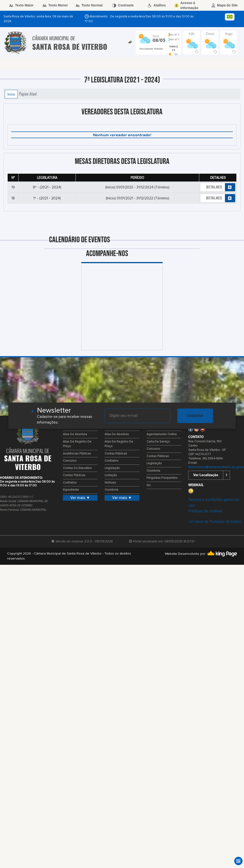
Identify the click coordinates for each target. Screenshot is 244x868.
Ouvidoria (111, 490)
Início (11, 94)
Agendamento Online (162, 434)
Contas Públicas (74, 475)
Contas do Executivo (77, 468)
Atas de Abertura (75, 434)
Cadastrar (195, 416)
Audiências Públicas (77, 454)
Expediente (71, 490)
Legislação (112, 468)
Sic (149, 485)
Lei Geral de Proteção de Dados (215, 522)
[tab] (130, 42)
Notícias (110, 483)
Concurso (70, 461)
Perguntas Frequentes (162, 478)
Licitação (111, 475)
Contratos (70, 483)
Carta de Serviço (158, 442)
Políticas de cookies (205, 511)
